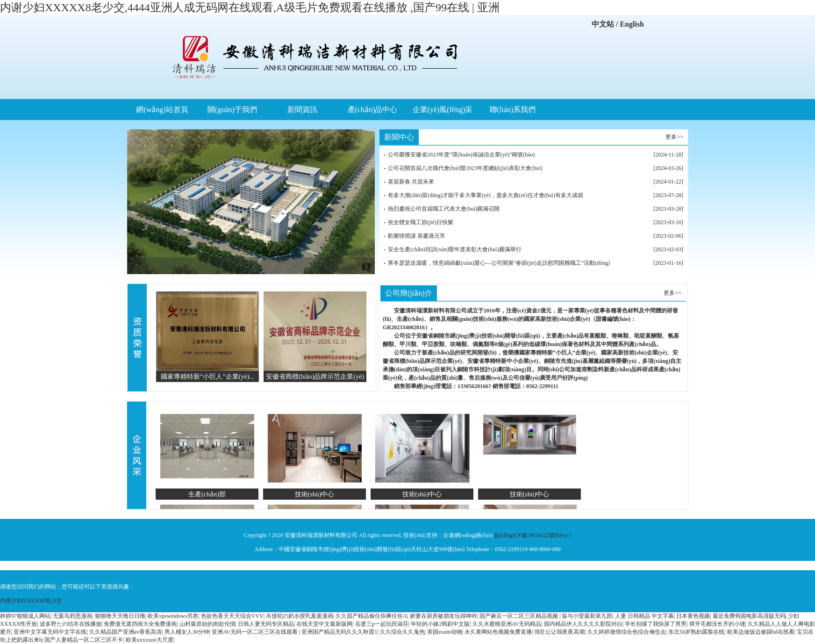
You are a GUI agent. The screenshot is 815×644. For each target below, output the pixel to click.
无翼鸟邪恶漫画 (72, 616)
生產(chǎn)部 (207, 494)
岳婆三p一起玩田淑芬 (382, 624)
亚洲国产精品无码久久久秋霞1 (339, 632)
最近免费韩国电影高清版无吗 (749, 616)
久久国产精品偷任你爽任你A (371, 616)
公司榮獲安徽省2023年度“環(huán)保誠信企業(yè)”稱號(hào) (461, 155)
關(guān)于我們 (232, 110)
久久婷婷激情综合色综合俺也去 (627, 632)
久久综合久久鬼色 (402, 632)
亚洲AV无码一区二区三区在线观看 (255, 632)
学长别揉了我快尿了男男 (656, 624)
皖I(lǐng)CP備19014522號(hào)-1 (533, 535)
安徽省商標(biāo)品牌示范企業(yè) (315, 376)
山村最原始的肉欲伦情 (207, 624)
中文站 (603, 24)
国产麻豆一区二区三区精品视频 (519, 616)
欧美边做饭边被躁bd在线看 (761, 632)
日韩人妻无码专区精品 (266, 624)
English (632, 24)
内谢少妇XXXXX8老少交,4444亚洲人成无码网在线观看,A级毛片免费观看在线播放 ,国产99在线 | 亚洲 (250, 7)
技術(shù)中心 (315, 494)
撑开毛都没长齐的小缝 (717, 624)
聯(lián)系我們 (513, 110)
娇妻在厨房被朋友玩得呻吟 (443, 616)
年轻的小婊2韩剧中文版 (440, 624)
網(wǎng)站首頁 (162, 110)
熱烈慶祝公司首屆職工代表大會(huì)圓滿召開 (444, 209)
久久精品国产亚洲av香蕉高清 (125, 632)
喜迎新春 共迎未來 (411, 182)
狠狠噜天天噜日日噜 (120, 616)
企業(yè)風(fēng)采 (443, 110)
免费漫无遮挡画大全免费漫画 (140, 624)
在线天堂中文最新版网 (324, 624)
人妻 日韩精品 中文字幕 (644, 616)
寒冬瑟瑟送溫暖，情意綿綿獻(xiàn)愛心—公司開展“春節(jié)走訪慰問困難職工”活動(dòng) (499, 263)
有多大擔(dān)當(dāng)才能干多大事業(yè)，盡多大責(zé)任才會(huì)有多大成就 (486, 195)
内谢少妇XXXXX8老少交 (31, 601)
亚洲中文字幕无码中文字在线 (50, 632)
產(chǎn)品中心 (373, 110)
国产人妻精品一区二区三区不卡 (84, 640)
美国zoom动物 (445, 632)
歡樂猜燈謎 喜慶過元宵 (417, 236)
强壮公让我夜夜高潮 (559, 632)
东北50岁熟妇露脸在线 (696, 632)
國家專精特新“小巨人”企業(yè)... (207, 376)
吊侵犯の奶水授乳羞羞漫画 (300, 616)
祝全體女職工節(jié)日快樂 (421, 222)
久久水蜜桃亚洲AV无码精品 (507, 624)
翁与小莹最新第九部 (587, 616)
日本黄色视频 (693, 616)
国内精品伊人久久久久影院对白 (583, 624)
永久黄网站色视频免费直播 (498, 632)
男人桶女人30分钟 (187, 632)
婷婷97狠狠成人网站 (25, 616)
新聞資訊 (302, 110)
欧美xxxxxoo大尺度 (150, 640)
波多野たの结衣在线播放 (71, 624)
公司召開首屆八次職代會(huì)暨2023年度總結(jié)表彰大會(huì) (465, 168)
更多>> (674, 137)
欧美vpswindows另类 (173, 616)
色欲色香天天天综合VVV (232, 616)
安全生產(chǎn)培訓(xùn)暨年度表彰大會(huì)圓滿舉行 (455, 249)
